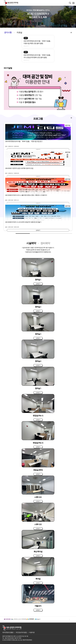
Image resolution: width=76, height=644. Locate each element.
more (68, 32)
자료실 (19, 32)
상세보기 (38, 230)
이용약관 (32, 632)
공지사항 (8, 32)
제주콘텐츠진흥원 (8, 632)
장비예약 (45, 243)
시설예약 (31, 243)
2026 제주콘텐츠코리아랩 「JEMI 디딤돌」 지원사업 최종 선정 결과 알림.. (38, 42)
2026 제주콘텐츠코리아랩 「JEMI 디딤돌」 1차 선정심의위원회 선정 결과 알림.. (38, 56)
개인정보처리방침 (21, 632)
